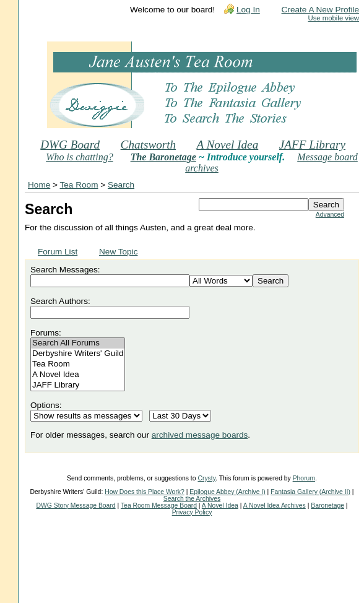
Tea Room (79, 185)
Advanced (330, 215)
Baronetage (327, 505)
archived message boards (200, 435)
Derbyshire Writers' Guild (78, 354)
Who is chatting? (79, 157)
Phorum (304, 478)
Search (121, 185)
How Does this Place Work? (145, 492)
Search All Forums (78, 343)
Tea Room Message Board (159, 505)
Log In (248, 10)
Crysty (206, 478)
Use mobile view (334, 18)
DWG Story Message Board (76, 505)
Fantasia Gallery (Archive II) (310, 492)
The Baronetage (163, 157)
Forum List (58, 252)
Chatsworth (149, 145)
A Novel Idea (227, 145)
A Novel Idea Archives (275, 505)
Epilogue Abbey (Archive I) (227, 492)
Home (39, 185)
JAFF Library (312, 145)
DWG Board (70, 145)
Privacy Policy (192, 512)
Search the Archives (192, 499)
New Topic (118, 252)
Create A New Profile (320, 10)
